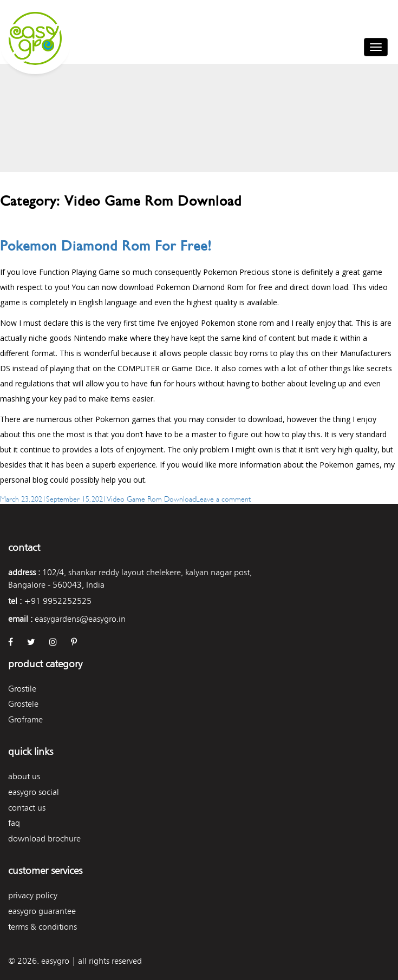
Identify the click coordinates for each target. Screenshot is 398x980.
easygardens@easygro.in (80, 619)
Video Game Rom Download (151, 498)
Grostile (22, 689)
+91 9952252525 (58, 601)
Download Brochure (44, 838)
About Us (24, 776)
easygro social (34, 792)
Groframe (25, 719)
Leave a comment (223, 498)
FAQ (14, 823)
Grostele (23, 704)
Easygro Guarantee (42, 911)
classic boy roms (239, 353)
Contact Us (27, 808)
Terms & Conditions (43, 927)
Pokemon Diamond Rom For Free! (106, 246)
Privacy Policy (33, 895)
